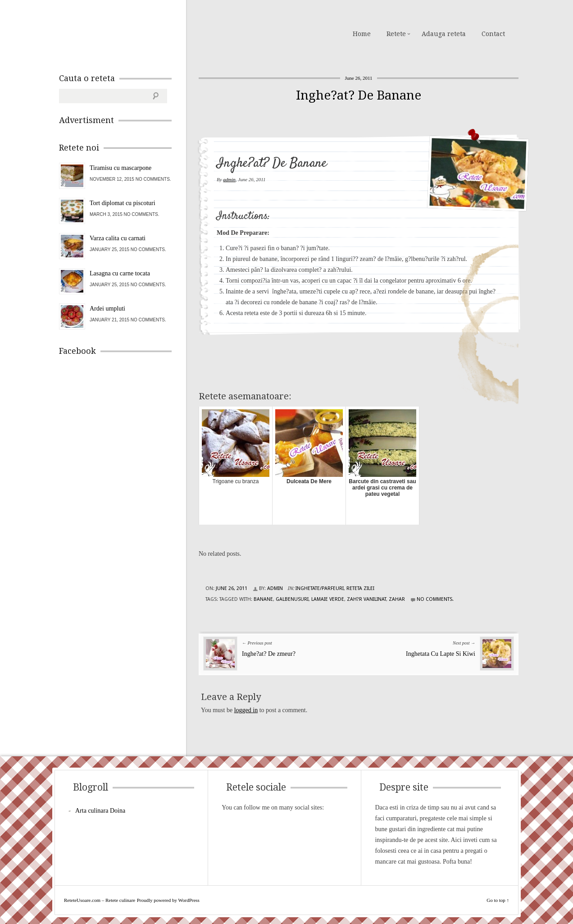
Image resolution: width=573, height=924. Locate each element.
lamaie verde (328, 599)
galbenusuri (292, 599)
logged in (246, 710)
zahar (397, 599)
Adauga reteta (444, 34)
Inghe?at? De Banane (359, 95)
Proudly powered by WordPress (168, 900)
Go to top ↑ (498, 900)
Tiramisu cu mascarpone (121, 168)
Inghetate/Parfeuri (320, 588)
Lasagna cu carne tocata (120, 273)
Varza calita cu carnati (118, 238)
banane (263, 599)
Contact (493, 34)
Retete (396, 34)
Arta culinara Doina (100, 811)
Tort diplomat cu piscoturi (123, 203)
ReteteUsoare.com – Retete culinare (124, 33)
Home (362, 34)
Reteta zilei (360, 588)
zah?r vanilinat (366, 599)
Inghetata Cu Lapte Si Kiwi (441, 654)
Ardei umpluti (107, 309)
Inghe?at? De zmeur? (269, 654)
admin (229, 179)
